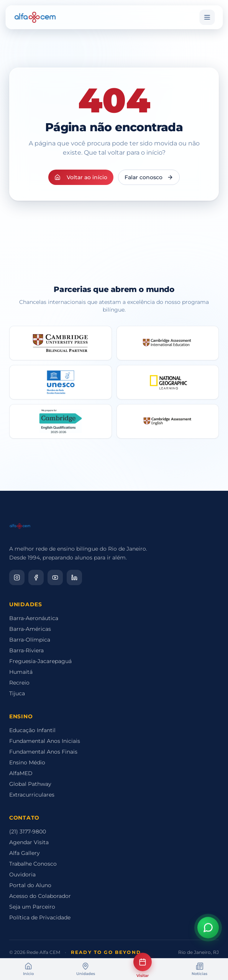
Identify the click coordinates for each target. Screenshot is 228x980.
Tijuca (17, 693)
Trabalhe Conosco (33, 864)
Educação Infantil (32, 730)
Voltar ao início (81, 177)
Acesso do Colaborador (40, 896)
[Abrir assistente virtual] (208, 929)
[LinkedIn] (74, 577)
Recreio (19, 683)
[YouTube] (55, 577)
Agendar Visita (29, 842)
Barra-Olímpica (30, 640)
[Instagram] (17, 577)
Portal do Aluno (30, 885)
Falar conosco (149, 177)
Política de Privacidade (40, 917)
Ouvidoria (22, 874)
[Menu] (207, 17)
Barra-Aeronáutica (34, 618)
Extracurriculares (32, 795)
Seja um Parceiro (32, 907)
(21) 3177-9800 (28, 832)
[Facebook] (36, 577)
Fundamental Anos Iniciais (45, 741)
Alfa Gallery (25, 853)
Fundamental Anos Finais (43, 752)
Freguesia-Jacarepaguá (40, 661)
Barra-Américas (30, 629)
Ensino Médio (27, 762)
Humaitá (21, 672)
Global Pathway (30, 784)
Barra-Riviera (26, 650)
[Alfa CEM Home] (35, 17)
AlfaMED (21, 773)
